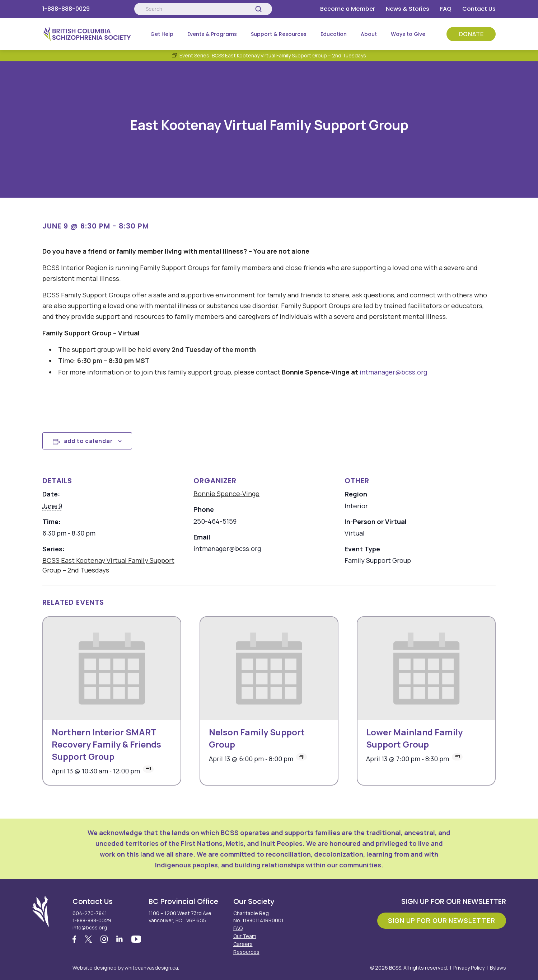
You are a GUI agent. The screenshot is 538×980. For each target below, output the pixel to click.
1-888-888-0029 (66, 9)
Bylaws (498, 968)
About (369, 34)
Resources (246, 952)
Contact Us (479, 9)
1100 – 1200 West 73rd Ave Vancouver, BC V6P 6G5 (180, 917)
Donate (471, 34)
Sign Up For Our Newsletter (441, 920)
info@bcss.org (90, 927)
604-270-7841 (90, 913)
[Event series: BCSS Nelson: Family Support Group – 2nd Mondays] (301, 757)
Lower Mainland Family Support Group (414, 738)
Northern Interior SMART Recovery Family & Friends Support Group (106, 744)
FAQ (446, 9)
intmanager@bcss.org (393, 372)
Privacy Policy (469, 968)
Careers (243, 944)
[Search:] (203, 9)
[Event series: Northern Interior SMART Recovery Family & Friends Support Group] (148, 769)
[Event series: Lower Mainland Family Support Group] (457, 757)
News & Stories (408, 9)
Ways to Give (408, 34)
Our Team (245, 936)
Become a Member (348, 9)
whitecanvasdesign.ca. (152, 968)
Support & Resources (279, 34)
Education (334, 34)
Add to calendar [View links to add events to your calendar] (88, 441)
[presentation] (112, 669)
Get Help (162, 34)
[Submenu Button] (178, 34)
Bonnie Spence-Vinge (226, 494)
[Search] (258, 9)
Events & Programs (212, 34)
